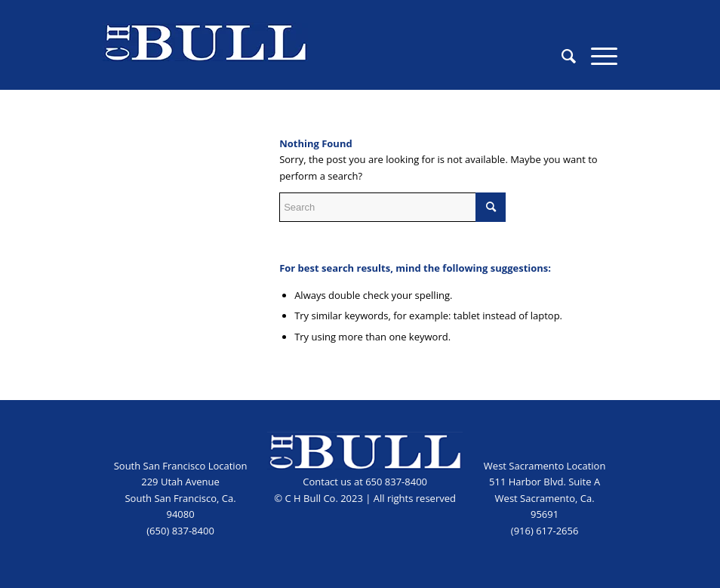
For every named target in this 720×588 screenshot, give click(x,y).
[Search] (561, 56)
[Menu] (597, 56)
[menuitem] (561, 56)
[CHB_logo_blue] (205, 56)
